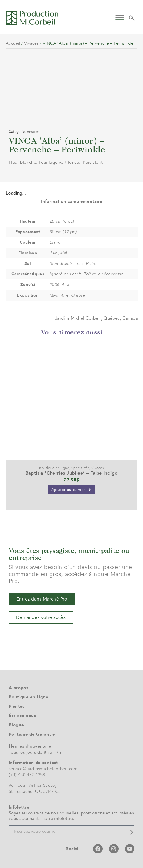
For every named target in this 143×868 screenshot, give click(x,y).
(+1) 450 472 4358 (27, 775)
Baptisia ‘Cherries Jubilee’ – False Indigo (72, 473)
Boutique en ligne (54, 468)
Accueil (13, 43)
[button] (120, 17)
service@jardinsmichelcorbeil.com (43, 769)
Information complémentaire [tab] (72, 201)
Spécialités (80, 468)
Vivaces (31, 43)
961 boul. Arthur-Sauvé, (32, 785)
